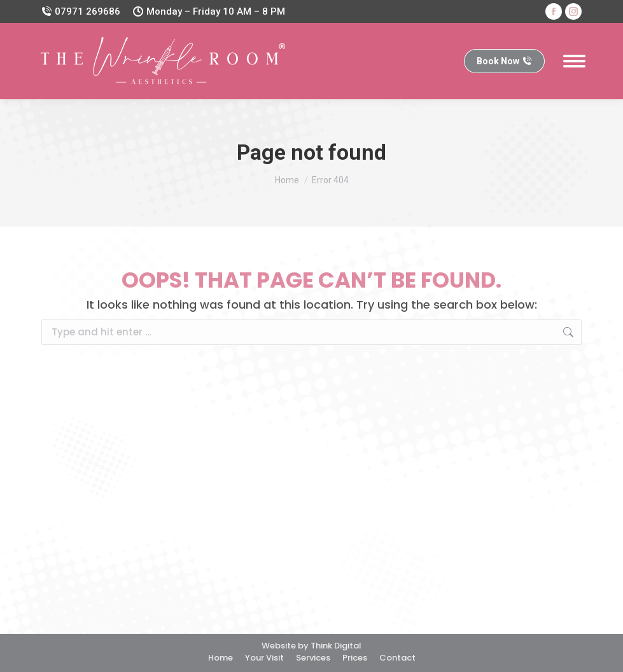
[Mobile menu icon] (574, 61)
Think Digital (336, 646)
